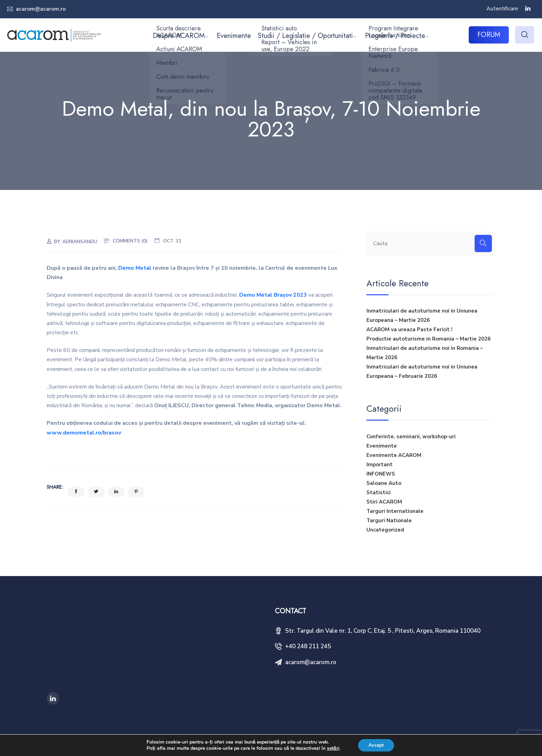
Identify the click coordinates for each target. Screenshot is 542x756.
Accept (376, 745)
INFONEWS (381, 474)
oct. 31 (172, 241)
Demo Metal (135, 268)
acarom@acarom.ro (40, 9)
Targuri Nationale (389, 520)
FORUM (489, 35)
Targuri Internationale (395, 511)
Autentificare (502, 9)
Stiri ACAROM (384, 502)
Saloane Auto (384, 483)
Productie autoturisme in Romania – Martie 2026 (428, 339)
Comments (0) (130, 241)
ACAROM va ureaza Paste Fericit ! (409, 329)
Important (380, 465)
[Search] (483, 243)
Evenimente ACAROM (394, 455)
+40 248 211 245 (308, 646)
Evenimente (234, 36)
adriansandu (80, 242)
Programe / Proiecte (395, 36)
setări (333, 748)
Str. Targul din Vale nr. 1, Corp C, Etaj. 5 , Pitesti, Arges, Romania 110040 (383, 631)
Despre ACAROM (179, 36)
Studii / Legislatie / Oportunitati (305, 36)
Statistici (379, 492)
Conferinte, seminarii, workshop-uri (411, 437)
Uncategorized (385, 530)
